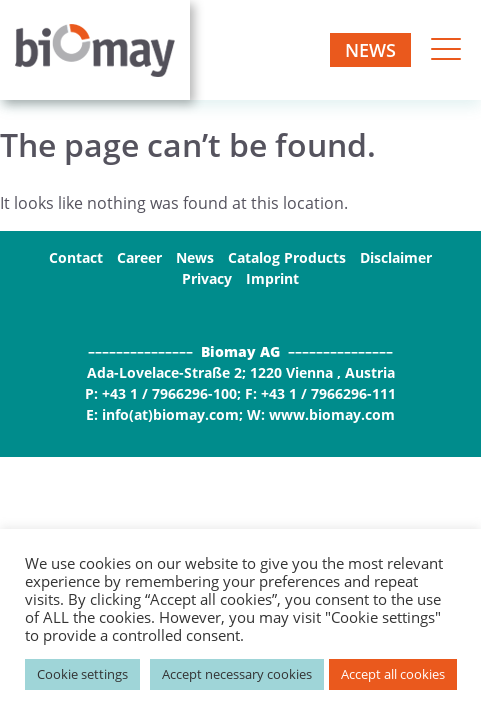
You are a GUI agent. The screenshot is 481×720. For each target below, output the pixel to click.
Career (139, 257)
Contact (76, 257)
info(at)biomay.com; (172, 414)
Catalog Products (287, 257)
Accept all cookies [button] (393, 674)
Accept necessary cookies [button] (237, 674)
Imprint (272, 278)
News (370, 50)
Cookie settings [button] (82, 674)
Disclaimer (396, 257)
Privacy (207, 278)
